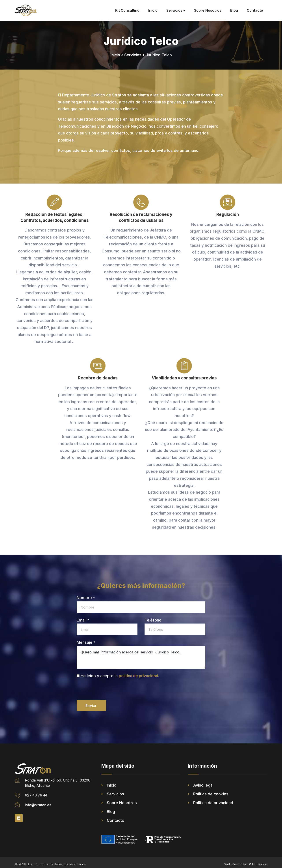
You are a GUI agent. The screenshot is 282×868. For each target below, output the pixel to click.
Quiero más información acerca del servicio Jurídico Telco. (141, 654)
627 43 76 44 (36, 792)
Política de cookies (211, 791)
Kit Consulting (127, 10)
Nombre (86, 594)
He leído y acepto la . (120, 672)
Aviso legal (203, 782)
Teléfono (153, 616)
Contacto (255, 10)
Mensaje (86, 639)
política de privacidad (138, 672)
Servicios (176, 10)
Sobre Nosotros (208, 10)
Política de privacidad (213, 799)
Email (83, 616)
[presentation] (110, 688)
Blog (234, 10)
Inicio (153, 10)
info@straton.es (38, 802)
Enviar (92, 702)
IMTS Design (257, 861)
